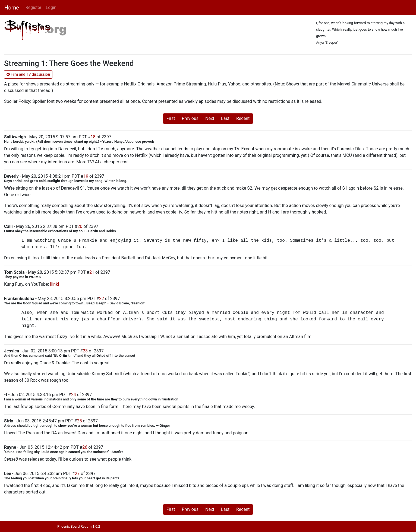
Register (34, 7)
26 (85, 447)
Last (225, 118)
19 (86, 176)
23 (85, 351)
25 (79, 421)
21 (92, 272)
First (171, 118)
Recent (243, 118)
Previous (190, 118)
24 (74, 395)
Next (210, 118)
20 (80, 226)
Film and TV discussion (28, 74)
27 (77, 474)
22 (102, 299)
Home (12, 8)
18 (93, 137)
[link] (54, 284)
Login (51, 7)
